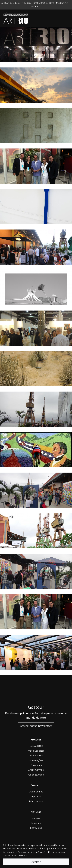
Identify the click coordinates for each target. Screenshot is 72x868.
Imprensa (36, 796)
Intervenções (36, 760)
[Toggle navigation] (68, 18)
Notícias (36, 818)
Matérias (36, 823)
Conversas (36, 765)
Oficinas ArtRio (36, 775)
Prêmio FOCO (36, 746)
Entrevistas (36, 828)
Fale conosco (36, 801)
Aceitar (36, 862)
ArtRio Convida (36, 770)
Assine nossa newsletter (36, 726)
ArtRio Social (36, 755)
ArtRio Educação (36, 751)
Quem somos (36, 792)
